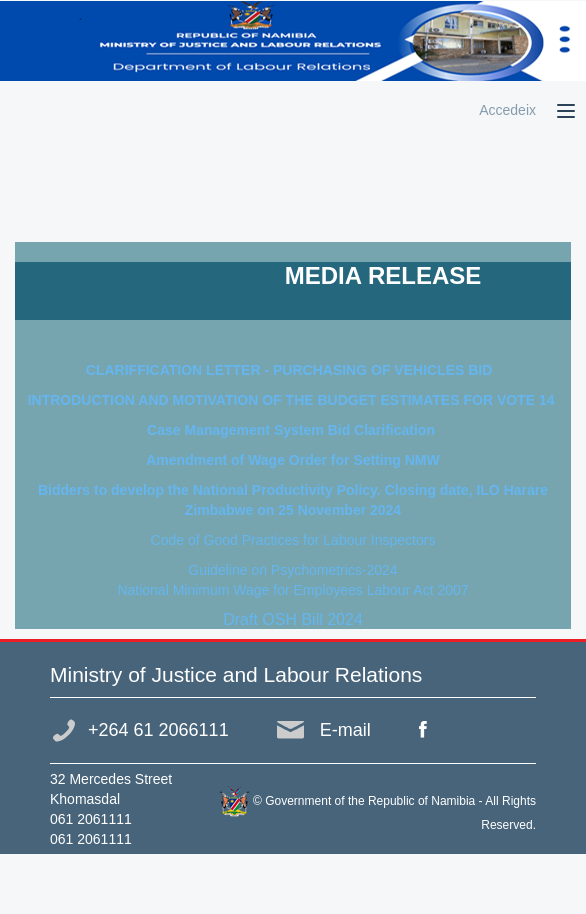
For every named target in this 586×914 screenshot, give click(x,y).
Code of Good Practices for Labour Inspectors (293, 540)
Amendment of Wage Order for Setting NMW (292, 460)
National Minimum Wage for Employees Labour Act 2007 (292, 590)
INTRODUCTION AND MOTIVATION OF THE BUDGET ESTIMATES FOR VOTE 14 (293, 400)
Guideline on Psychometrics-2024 (292, 570)
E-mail (345, 730)
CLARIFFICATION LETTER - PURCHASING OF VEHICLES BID (293, 370)
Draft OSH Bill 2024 (293, 619)
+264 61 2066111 (158, 730)
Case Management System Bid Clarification (293, 430)
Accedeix (507, 110)
